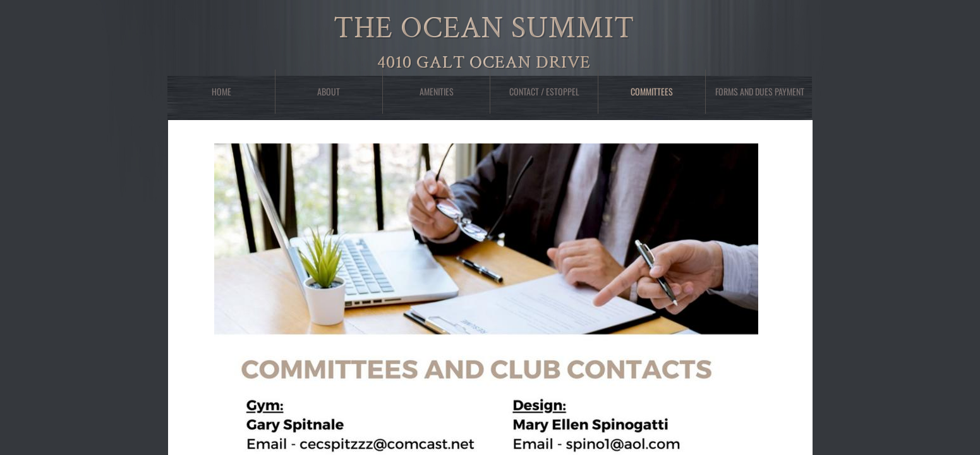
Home (221, 91)
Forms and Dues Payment (760, 91)
